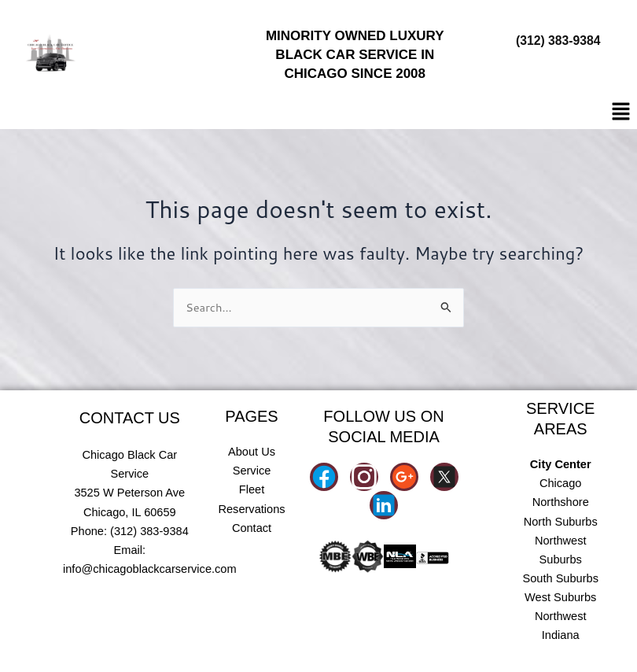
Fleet (252, 489)
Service (252, 471)
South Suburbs (560, 578)
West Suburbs (560, 597)
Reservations (251, 509)
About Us (252, 452)
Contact (252, 528)
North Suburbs (561, 522)
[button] (621, 112)
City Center (561, 464)
